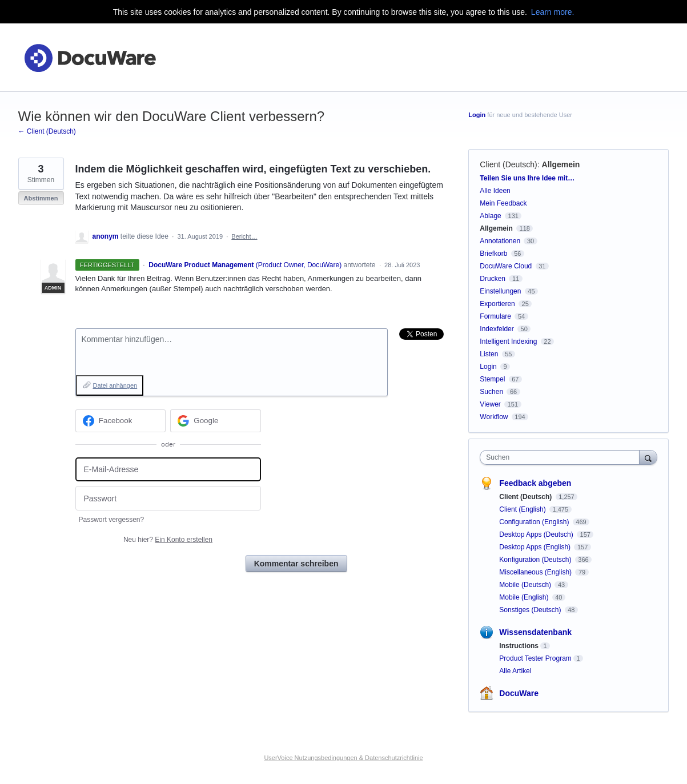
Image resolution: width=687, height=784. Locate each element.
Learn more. (553, 12)
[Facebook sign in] (121, 421)
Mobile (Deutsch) (526, 585)
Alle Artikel (515, 671)
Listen (489, 354)
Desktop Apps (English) (536, 547)
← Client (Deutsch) (47, 131)
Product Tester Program (535, 658)
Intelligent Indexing (508, 341)
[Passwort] (168, 498)
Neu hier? (168, 540)
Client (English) (523, 509)
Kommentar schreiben (296, 564)
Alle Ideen (495, 191)
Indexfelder (497, 329)
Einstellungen (500, 291)
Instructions (519, 646)
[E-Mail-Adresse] (168, 470)
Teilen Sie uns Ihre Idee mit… (527, 178)
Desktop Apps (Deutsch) (537, 534)
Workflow (494, 417)
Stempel (492, 379)
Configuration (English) (535, 522)
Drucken (493, 279)
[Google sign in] (216, 421)
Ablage (490, 216)
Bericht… (244, 236)
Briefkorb (493, 254)
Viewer (490, 404)
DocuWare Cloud (506, 266)
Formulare (495, 316)
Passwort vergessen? (112, 520)
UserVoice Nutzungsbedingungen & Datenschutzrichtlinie (343, 758)
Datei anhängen (115, 385)
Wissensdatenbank (535, 632)
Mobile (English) (525, 597)
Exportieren (497, 304)
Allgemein (561, 164)
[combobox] (562, 457)
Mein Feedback (503, 203)
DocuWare (519, 693)
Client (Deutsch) (508, 164)
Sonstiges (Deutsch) (531, 610)
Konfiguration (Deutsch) (536, 560)
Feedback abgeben (535, 483)
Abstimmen (41, 198)
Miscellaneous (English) (536, 572)
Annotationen (500, 241)
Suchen (491, 392)
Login (477, 115)
